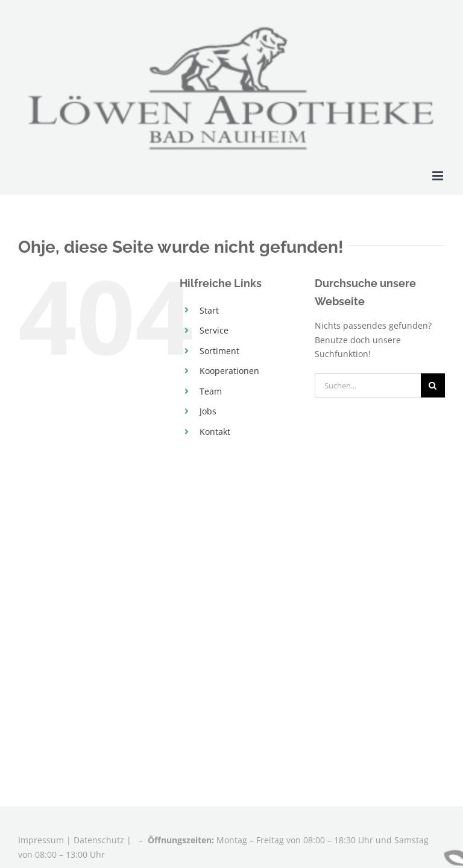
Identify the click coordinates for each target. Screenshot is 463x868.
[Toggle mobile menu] (439, 176)
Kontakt (215, 432)
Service (214, 330)
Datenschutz (99, 840)
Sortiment (219, 351)
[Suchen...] (368, 385)
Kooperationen (229, 371)
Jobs (208, 411)
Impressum (42, 840)
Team (211, 391)
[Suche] (433, 385)
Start (209, 310)
